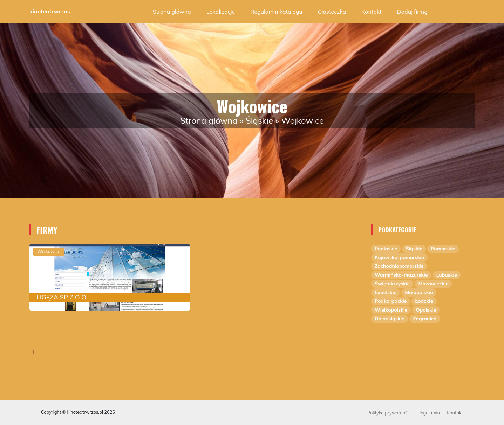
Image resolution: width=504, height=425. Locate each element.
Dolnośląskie (390, 319)
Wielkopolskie (391, 310)
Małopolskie (419, 292)
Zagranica (425, 319)
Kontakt (371, 12)
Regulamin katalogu (276, 12)
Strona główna (172, 12)
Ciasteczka (332, 12)
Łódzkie (424, 301)
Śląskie (259, 120)
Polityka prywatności (389, 413)
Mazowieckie (433, 284)
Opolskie (426, 310)
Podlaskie (386, 249)
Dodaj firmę (412, 12)
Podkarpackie (391, 301)
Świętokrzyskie (392, 284)
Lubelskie (386, 292)
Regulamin (429, 413)
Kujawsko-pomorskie (399, 257)
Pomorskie (443, 249)
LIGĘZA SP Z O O (61, 297)
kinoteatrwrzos (50, 11)
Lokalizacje (221, 12)
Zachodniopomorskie (399, 266)
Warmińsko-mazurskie (401, 275)
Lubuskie (447, 275)
